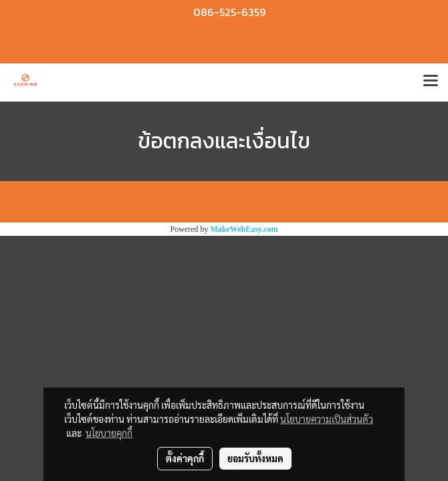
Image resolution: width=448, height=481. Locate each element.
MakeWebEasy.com (244, 229)
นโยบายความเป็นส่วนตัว (327, 419)
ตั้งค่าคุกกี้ (185, 458)
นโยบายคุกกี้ (109, 433)
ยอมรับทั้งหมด (255, 458)
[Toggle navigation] (431, 82)
